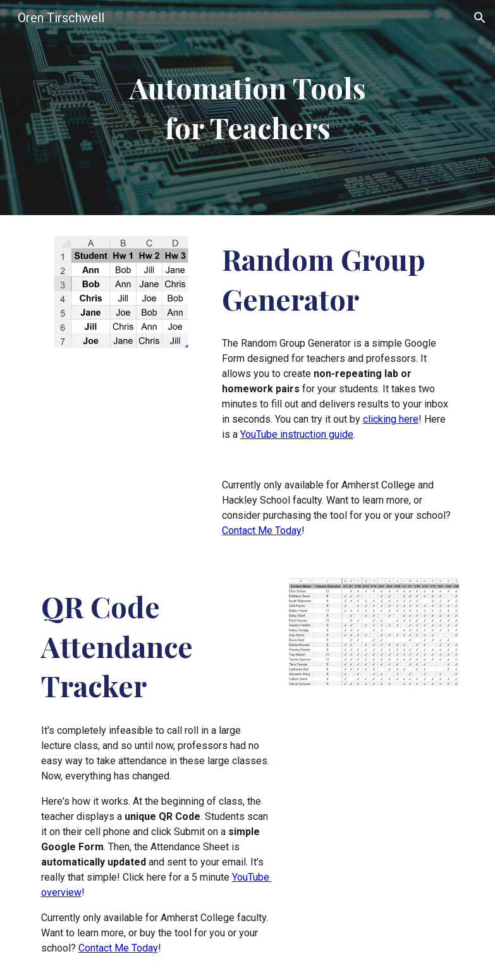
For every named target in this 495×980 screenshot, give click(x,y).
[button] (480, 18)
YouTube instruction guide (297, 434)
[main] (247, 107)
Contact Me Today (262, 530)
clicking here (391, 419)
